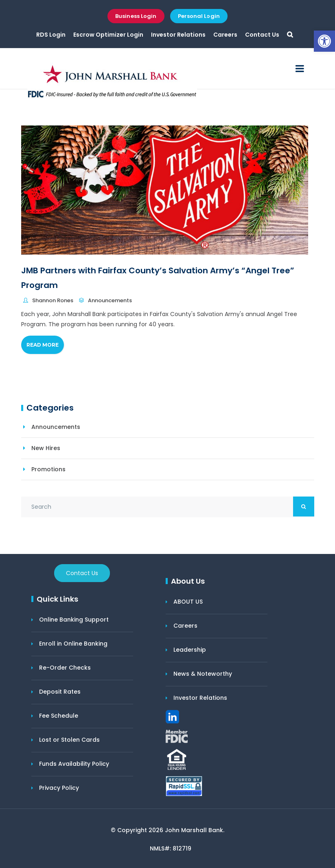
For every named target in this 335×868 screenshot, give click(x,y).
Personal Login (199, 16)
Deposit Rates (60, 692)
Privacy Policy (59, 788)
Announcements (110, 300)
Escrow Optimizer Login (108, 35)
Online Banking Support (74, 620)
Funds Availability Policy (74, 764)
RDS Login (51, 35)
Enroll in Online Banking (73, 644)
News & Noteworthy (203, 674)
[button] (324, 41)
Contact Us (262, 35)
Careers (225, 35)
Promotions (48, 469)
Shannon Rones (53, 300)
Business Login (136, 16)
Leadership (190, 650)
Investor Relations (178, 35)
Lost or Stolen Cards (69, 740)
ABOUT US (188, 602)
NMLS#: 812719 (171, 848)
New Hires (46, 448)
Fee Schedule (59, 716)
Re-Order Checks (65, 668)
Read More (43, 345)
